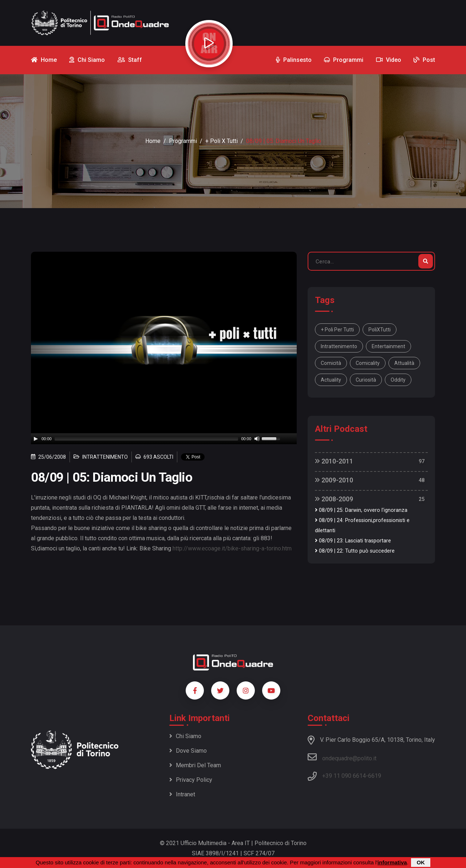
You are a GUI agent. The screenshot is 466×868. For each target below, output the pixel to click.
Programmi (183, 141)
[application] (164, 439)
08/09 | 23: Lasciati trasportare (353, 541)
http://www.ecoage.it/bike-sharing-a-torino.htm (232, 548)
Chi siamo (185, 736)
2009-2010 (334, 480)
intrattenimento (339, 346)
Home (153, 141)
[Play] (36, 439)
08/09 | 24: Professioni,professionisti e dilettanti (362, 525)
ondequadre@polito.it (342, 757)
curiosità (366, 380)
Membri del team (195, 765)
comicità (331, 363)
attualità (404, 363)
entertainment (388, 346)
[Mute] (257, 439)
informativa (392, 862)
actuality (331, 380)
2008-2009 (334, 499)
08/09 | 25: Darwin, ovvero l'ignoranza (361, 510)
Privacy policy (191, 780)
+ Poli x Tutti (222, 141)
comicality (368, 363)
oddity (398, 380)
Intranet (182, 794)
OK (421, 862)
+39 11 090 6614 (344, 776)
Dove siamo (188, 751)
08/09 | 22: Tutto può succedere (355, 551)
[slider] (147, 439)
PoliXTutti (380, 330)
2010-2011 (334, 461)
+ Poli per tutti (337, 330)
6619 (375, 776)
